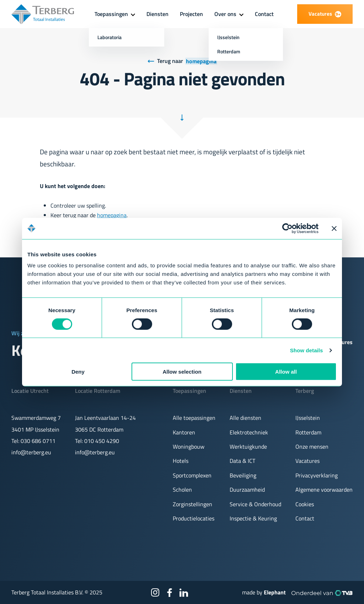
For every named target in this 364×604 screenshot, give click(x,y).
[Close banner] (334, 228)
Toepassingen (111, 14)
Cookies (305, 504)
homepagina (112, 215)
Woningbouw (189, 447)
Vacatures (307, 461)
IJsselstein (308, 418)
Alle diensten (245, 418)
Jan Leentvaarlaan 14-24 (105, 418)
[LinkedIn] (184, 593)
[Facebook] (170, 593)
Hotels (181, 461)
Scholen (182, 490)
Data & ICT (242, 461)
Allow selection (182, 372)
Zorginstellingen (192, 504)
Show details (307, 350)
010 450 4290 (102, 441)
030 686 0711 (38, 441)
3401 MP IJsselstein (35, 429)
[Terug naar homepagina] (182, 61)
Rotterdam (308, 432)
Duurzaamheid (247, 490)
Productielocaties (194, 518)
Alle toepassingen (194, 418)
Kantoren (184, 432)
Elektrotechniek (249, 432)
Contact (264, 14)
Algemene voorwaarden (324, 490)
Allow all (286, 372)
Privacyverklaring (317, 475)
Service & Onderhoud (255, 504)
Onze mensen (312, 447)
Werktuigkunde (248, 447)
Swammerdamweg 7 (36, 418)
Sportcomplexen (192, 475)
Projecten (191, 14)
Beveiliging (243, 475)
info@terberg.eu (31, 452)
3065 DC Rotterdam (99, 429)
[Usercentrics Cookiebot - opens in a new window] (287, 228)
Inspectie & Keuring (253, 518)
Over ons (225, 14)
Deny (78, 372)
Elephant (275, 592)
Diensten (157, 14)
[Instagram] (155, 593)
